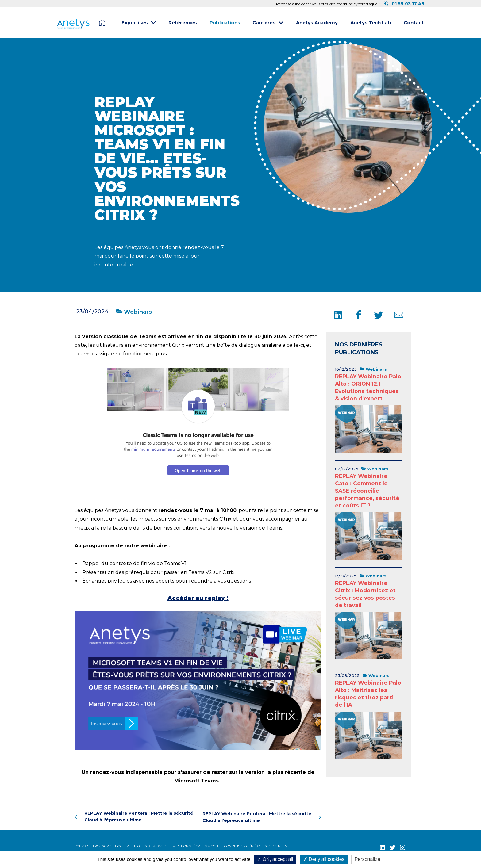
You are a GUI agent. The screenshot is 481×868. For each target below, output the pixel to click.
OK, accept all (275, 859)
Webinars (134, 312)
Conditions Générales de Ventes (256, 845)
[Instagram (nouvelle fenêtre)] (403, 846)
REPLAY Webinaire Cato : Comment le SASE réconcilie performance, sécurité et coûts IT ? (367, 491)
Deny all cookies (324, 859)
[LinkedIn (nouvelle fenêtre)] (382, 846)
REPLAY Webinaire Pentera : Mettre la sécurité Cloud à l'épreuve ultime (134, 816)
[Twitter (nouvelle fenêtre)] (392, 846)
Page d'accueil (102, 23)
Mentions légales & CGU (195, 845)
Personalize (367, 859)
